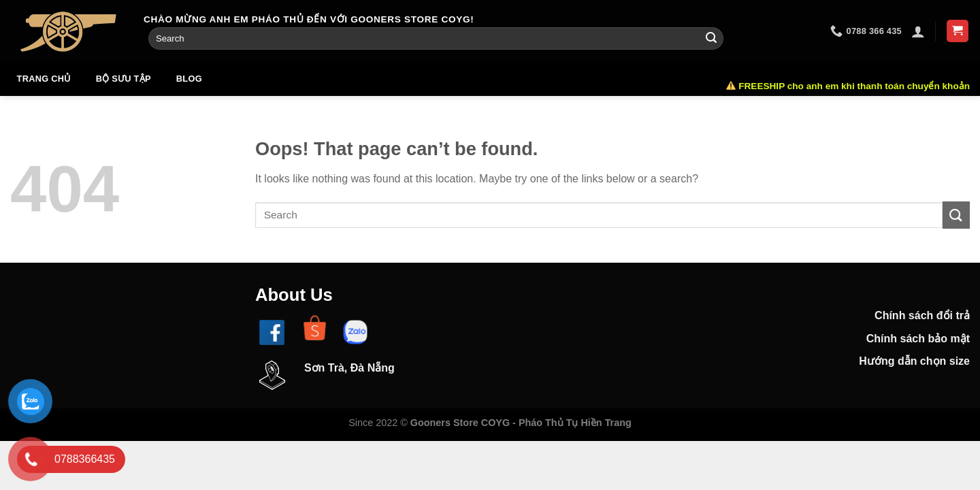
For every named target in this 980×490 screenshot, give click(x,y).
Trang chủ (44, 79)
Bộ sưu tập (124, 79)
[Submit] (711, 39)
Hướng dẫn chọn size (914, 362)
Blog (189, 79)
